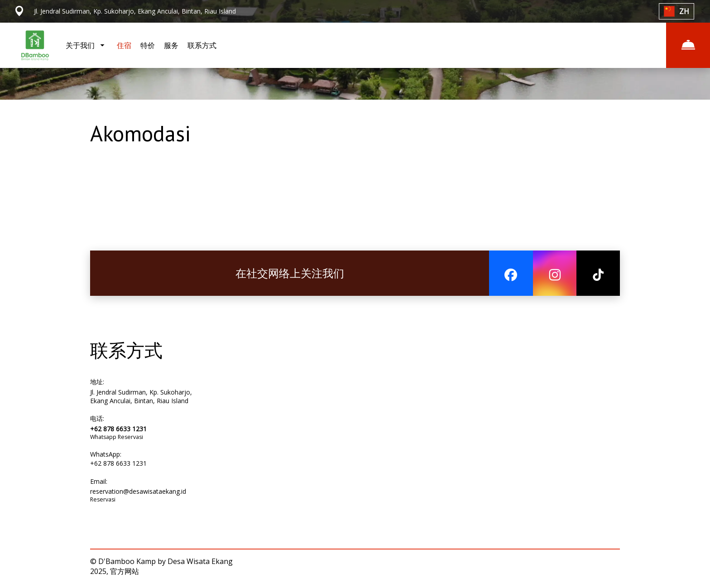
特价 (148, 45)
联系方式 (202, 45)
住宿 (124, 45)
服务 (171, 45)
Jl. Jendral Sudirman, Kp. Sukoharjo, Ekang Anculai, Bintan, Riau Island (141, 396)
